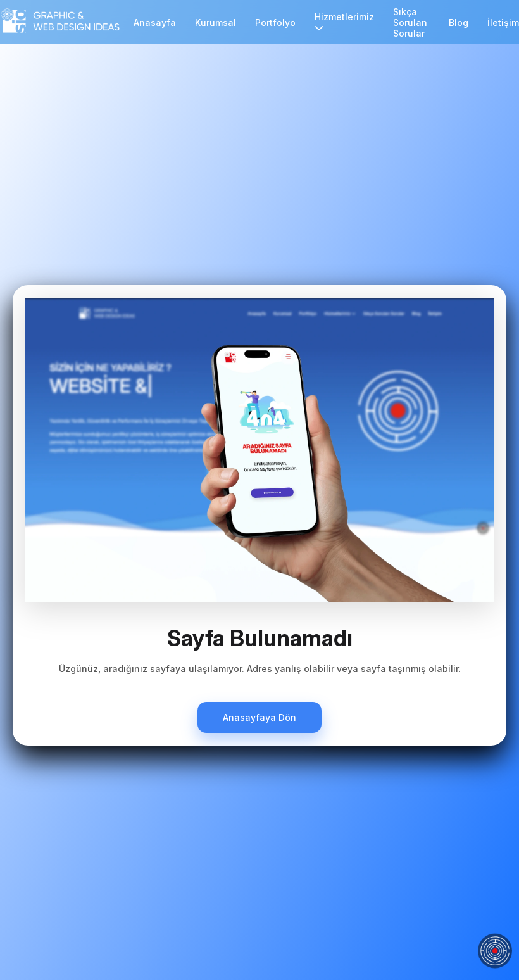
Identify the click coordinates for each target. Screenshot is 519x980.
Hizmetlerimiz (344, 22)
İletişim (503, 22)
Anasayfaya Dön (259, 717)
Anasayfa (155, 22)
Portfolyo (275, 22)
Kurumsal (216, 22)
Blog (459, 22)
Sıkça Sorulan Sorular (410, 22)
